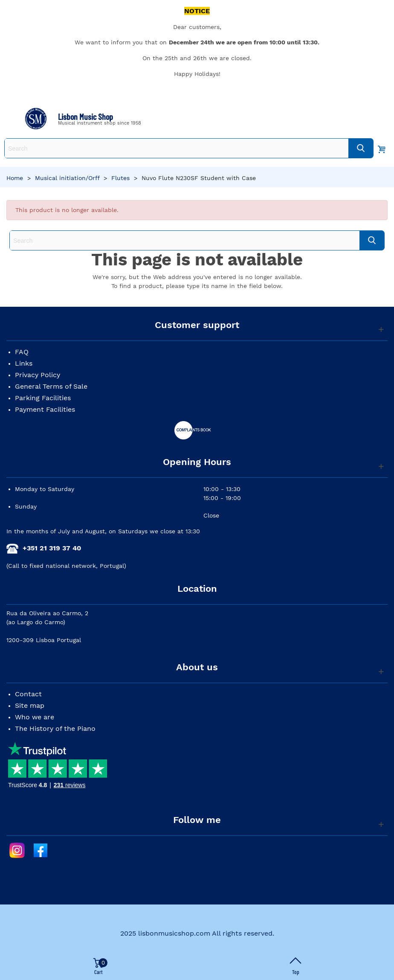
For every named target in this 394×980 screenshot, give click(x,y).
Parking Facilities (43, 398)
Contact (28, 694)
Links (24, 363)
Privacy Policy (38, 375)
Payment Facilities (45, 409)
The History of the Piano (55, 728)
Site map (30, 705)
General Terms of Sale (51, 386)
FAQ (22, 352)
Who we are (35, 717)
